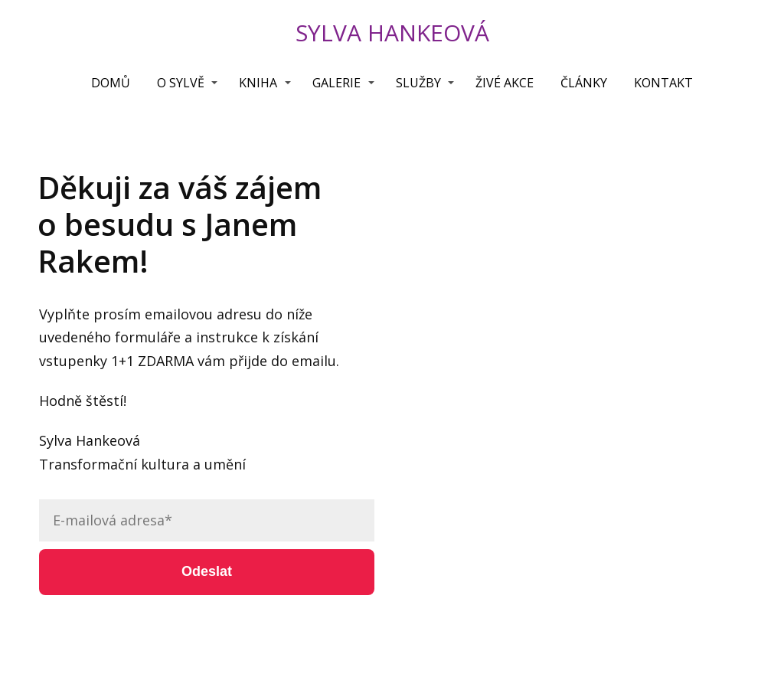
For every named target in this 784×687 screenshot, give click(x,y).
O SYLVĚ (181, 83)
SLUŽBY (418, 83)
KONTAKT (663, 83)
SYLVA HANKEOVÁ (392, 33)
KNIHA (258, 83)
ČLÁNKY (584, 83)
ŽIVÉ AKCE (505, 83)
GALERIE (336, 83)
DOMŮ (111, 83)
